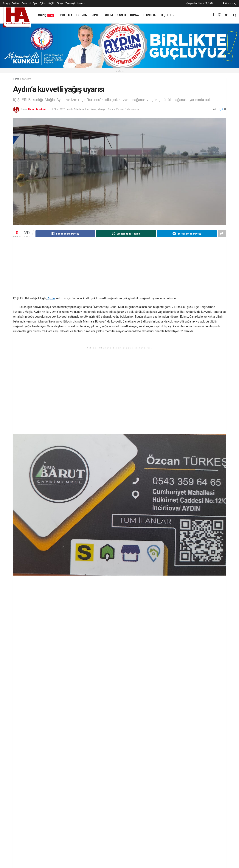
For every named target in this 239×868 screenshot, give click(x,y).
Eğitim (43, 3)
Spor (35, 3)
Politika (16, 3)
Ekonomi (26, 3)
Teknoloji (70, 3)
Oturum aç (229, 3)
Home (16, 79)
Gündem (27, 79)
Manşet (102, 109)
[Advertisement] (119, 270)
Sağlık (51, 3)
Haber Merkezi (37, 109)
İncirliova (91, 109)
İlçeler (80, 3)
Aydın (51, 299)
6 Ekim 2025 (59, 109)
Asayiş (6, 3)
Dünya (60, 3)
